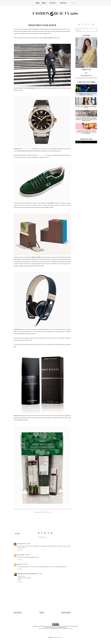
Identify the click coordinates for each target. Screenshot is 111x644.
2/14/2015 (28, 544)
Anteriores (66, 613)
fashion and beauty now (45, 626)
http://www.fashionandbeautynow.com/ (60, 627)
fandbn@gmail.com (86, 75)
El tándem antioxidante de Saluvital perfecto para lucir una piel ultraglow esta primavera (86, 132)
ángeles (20, 564)
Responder (20, 550)
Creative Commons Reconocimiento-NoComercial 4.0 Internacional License (66, 626)
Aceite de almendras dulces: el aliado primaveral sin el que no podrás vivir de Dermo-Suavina (86, 119)
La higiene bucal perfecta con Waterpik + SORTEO (86, 107)
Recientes (18, 613)
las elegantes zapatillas (27, 149)
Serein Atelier (58, 637)
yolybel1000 (21, 544)
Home (42, 613)
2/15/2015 (27, 555)
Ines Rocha (21, 555)
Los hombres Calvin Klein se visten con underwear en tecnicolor (86, 94)
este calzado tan (42, 155)
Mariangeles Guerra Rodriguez (27, 574)
